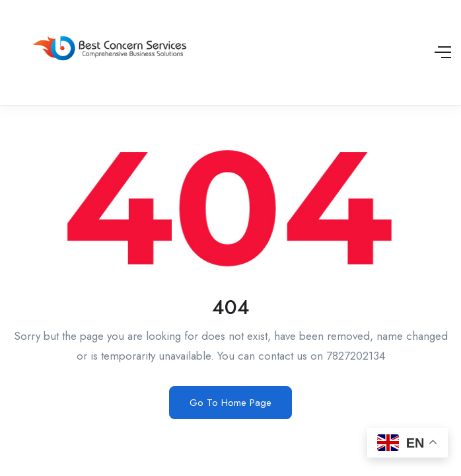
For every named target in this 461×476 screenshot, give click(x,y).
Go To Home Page (230, 403)
